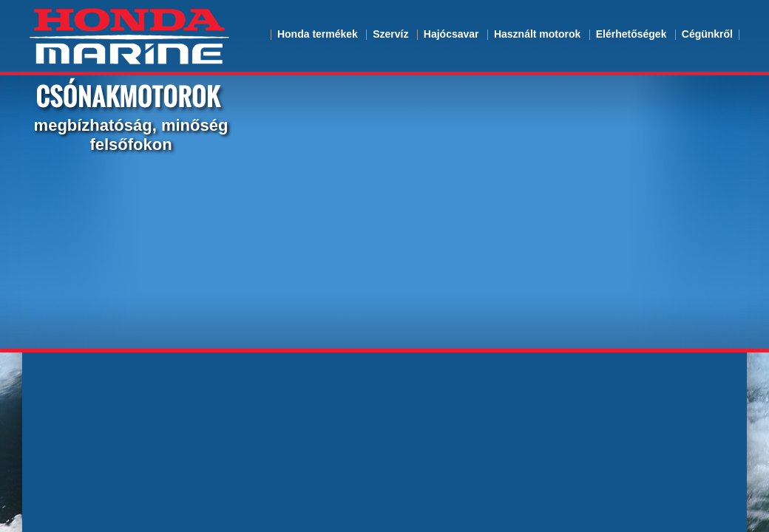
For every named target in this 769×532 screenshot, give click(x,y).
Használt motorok (537, 34)
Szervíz (390, 34)
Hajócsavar (451, 34)
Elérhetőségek (631, 34)
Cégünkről (707, 34)
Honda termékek (318, 34)
